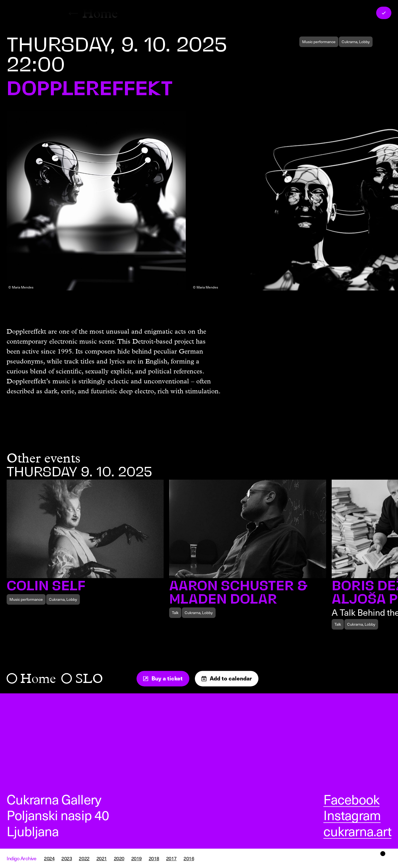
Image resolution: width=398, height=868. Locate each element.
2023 (67, 858)
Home (38, 679)
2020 (119, 858)
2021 (102, 858)
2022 (84, 858)
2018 (154, 858)
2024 (49, 858)
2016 (189, 858)
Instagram (352, 815)
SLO (89, 679)
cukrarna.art (357, 831)
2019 (137, 858)
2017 (171, 858)
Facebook (351, 799)
